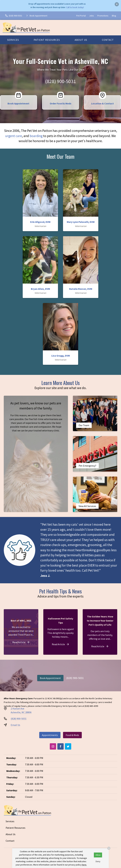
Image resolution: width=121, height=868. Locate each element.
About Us (81, 40)
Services (13, 40)
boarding (36, 136)
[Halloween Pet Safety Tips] (61, 644)
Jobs (92, 16)
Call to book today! (75, 7)
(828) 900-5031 (60, 81)
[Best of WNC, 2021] (21, 642)
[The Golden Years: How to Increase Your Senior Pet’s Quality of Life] (100, 646)
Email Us (15, 725)
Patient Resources (47, 40)
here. (84, 865)
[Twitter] (68, 746)
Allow (98, 855)
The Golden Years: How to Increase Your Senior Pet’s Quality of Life (100, 621)
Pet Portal (81, 16)
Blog (114, 16)
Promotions (103, 16)
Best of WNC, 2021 (21, 621)
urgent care (14, 136)
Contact (108, 40)
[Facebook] (60, 746)
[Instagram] (53, 746)
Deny (98, 861)
